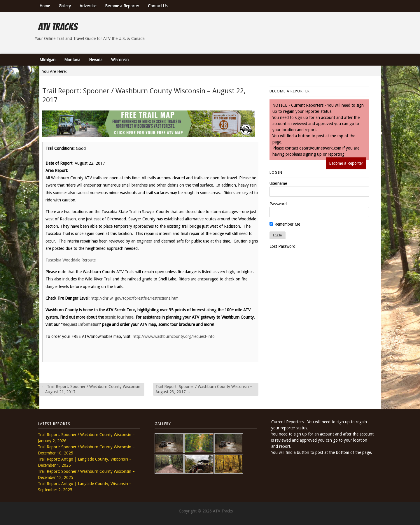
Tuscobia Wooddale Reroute (72, 260)
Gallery (65, 6)
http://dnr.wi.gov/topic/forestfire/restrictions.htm (135, 298)
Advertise (88, 6)
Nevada (96, 60)
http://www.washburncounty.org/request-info (174, 336)
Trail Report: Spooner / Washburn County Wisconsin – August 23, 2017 (204, 389)
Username (278, 183)
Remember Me (285, 224)
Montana (72, 60)
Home (45, 6)
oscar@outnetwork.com (320, 148)
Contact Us (158, 6)
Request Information (81, 324)
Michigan (47, 60)
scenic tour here (119, 317)
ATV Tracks (58, 27)
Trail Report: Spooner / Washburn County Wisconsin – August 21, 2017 (91, 389)
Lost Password (282, 246)
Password (278, 204)
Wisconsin (120, 60)
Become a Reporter (122, 6)
